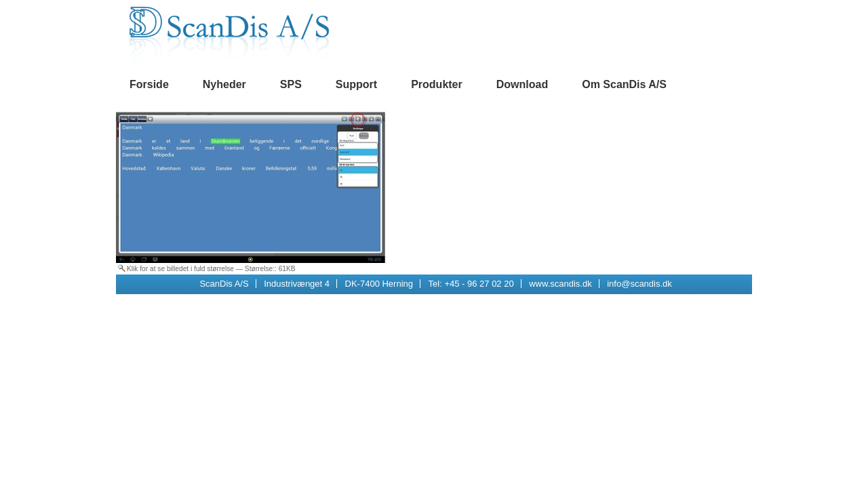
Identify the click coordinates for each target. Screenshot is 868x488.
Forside (149, 84)
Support (356, 84)
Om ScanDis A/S (624, 84)
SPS (291, 84)
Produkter (437, 84)
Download (522, 84)
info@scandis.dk (639, 284)
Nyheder (224, 84)
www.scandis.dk (560, 284)
